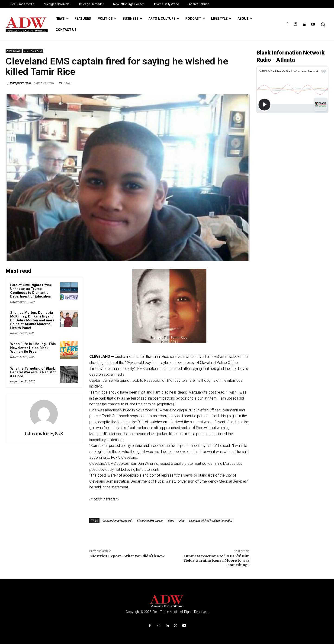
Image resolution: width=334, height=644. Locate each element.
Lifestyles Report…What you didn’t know (127, 556)
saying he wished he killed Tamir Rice (210, 521)
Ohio (181, 521)
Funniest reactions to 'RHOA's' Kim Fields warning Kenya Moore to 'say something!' (217, 561)
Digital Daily (33, 51)
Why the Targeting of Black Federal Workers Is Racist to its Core (33, 372)
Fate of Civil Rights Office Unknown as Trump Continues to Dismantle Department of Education (31, 291)
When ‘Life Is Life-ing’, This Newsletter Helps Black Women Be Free (33, 348)
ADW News (14, 51)
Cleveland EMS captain (150, 521)
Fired (171, 521)
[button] (323, 24)
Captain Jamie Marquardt (117, 521)
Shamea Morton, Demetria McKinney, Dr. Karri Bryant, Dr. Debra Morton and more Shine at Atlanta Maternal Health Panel (32, 320)
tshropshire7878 (20, 83)
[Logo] (167, 601)
